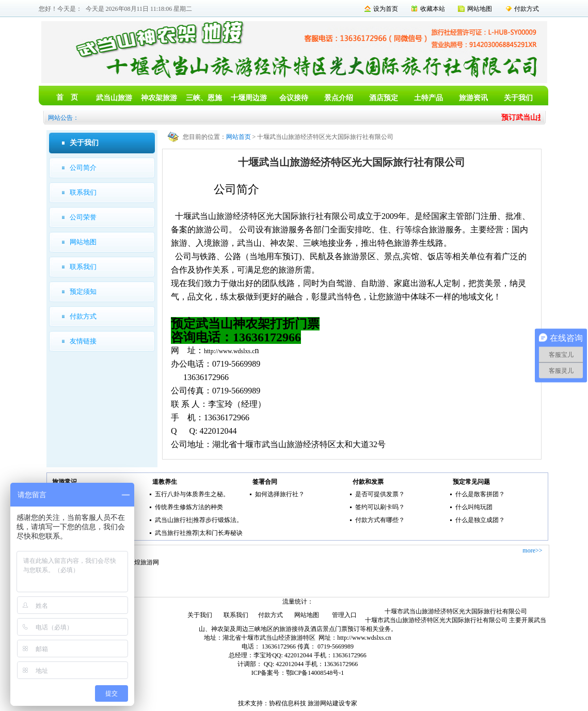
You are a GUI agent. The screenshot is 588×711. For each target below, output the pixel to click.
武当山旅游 (114, 98)
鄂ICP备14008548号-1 (315, 673)
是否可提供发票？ (380, 494)
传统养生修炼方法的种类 (189, 507)
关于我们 (518, 98)
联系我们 (83, 192)
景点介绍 (339, 98)
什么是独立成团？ (480, 520)
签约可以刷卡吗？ (380, 507)
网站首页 (239, 137)
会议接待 (294, 98)
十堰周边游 (249, 98)
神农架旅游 (159, 98)
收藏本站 (433, 9)
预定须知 (83, 291)
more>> (532, 550)
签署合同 (265, 482)
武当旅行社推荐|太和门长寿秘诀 (199, 533)
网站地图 (480, 9)
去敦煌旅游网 (140, 562)
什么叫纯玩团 (474, 507)
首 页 (67, 97)
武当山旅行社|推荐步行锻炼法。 (199, 520)
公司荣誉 (83, 217)
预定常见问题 (471, 482)
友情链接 (83, 341)
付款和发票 (368, 482)
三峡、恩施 (204, 98)
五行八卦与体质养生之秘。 (192, 494)
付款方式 (527, 9)
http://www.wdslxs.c (229, 351)
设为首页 (386, 9)
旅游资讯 (473, 98)
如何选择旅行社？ (280, 494)
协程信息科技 (288, 703)
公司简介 (83, 168)
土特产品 (428, 98)
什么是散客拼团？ (480, 494)
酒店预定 (384, 98)
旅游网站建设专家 (332, 703)
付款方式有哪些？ (380, 520)
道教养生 (165, 482)
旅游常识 (65, 482)
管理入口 (344, 615)
